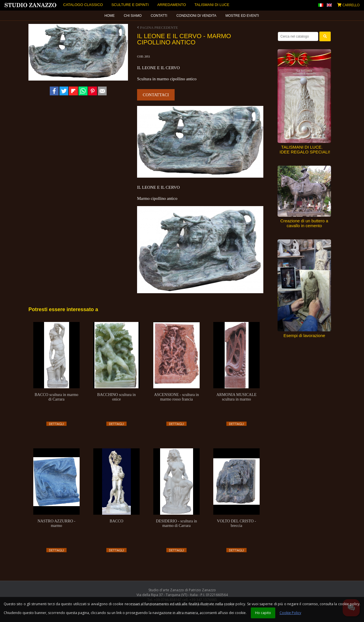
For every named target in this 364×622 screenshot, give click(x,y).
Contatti (159, 16)
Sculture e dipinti (130, 5)
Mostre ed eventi (242, 16)
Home (109, 16)
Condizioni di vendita (196, 16)
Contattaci (156, 95)
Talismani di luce (212, 5)
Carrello (349, 5)
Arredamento (172, 5)
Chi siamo (133, 16)
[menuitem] (110, 16)
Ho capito (263, 613)
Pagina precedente (158, 27)
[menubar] (182, 16)
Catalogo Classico (83, 5)
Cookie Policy (290, 613)
